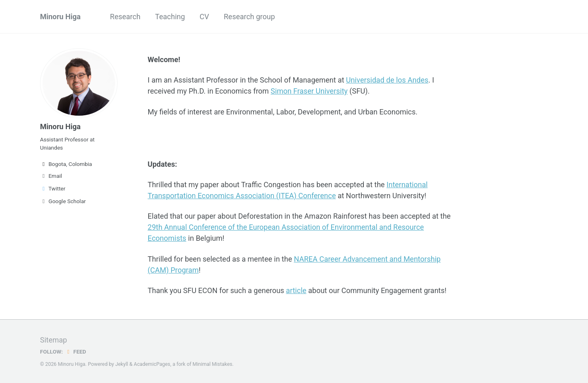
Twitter (53, 188)
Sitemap (53, 340)
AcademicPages (152, 364)
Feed (76, 352)
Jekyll (122, 364)
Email (51, 176)
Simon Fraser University (309, 91)
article (296, 290)
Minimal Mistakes (213, 364)
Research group (249, 17)
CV (204, 17)
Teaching (170, 17)
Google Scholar (63, 201)
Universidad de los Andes (387, 80)
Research (125, 17)
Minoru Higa (60, 17)
